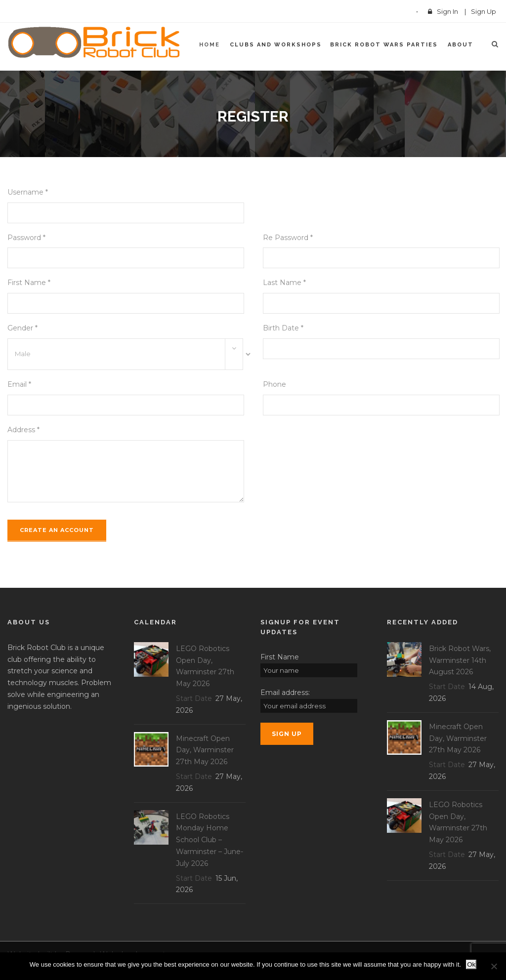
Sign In (447, 11)
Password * (26, 238)
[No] (494, 966)
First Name (280, 657)
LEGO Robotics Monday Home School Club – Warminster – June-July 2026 (210, 840)
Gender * (22, 328)
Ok (471, 964)
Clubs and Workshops (276, 45)
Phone (274, 384)
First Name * (29, 283)
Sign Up (484, 11)
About (461, 45)
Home (210, 45)
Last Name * (284, 283)
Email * (19, 384)
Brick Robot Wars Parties (384, 45)
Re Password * (288, 238)
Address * (23, 430)
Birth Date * (283, 328)
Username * (28, 192)
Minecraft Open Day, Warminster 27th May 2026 (205, 750)
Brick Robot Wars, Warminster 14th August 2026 (460, 660)
